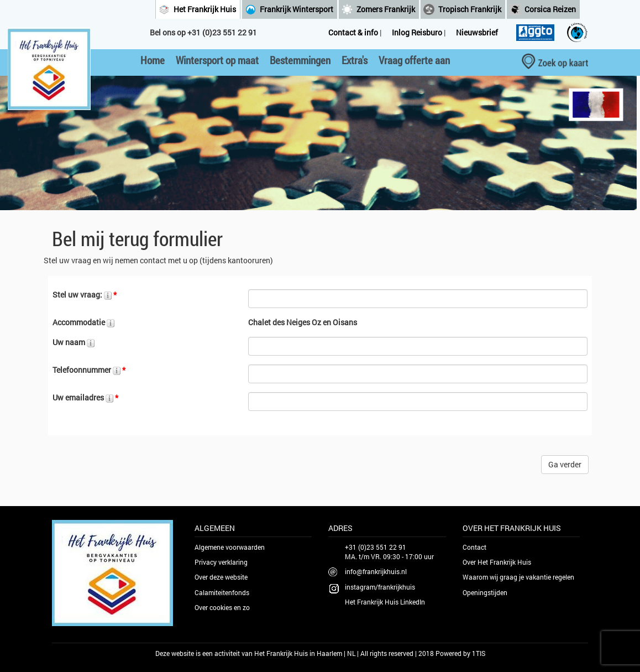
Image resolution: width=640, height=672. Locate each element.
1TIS (479, 653)
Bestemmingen (300, 60)
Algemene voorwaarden (230, 547)
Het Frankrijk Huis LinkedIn (385, 602)
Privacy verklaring (221, 562)
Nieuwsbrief (477, 32)
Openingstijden (485, 592)
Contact (474, 547)
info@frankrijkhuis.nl (376, 571)
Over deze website (221, 577)
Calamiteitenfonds (222, 592)
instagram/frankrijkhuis (380, 587)
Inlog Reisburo (417, 32)
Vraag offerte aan (414, 60)
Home (153, 60)
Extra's (355, 60)
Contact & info (353, 32)
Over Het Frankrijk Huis (497, 562)
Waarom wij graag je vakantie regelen (518, 577)
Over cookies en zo (222, 607)
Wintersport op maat (217, 60)
